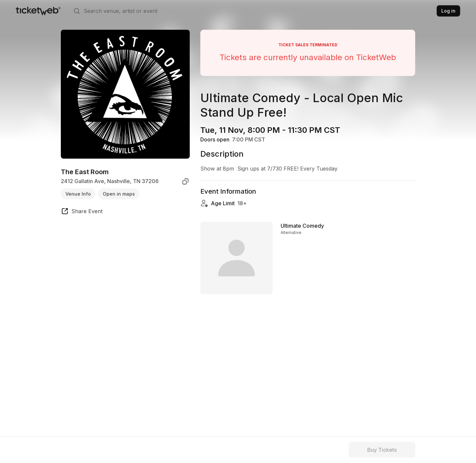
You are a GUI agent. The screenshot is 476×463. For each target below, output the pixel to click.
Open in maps (119, 194)
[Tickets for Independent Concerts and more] (38, 11)
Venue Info (78, 194)
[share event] (82, 212)
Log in (448, 11)
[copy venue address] (185, 181)
